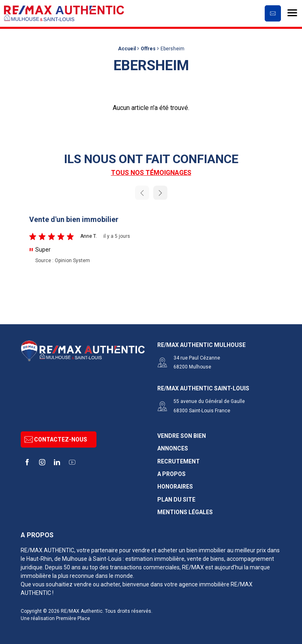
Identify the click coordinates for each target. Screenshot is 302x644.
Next (160, 193)
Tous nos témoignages (151, 173)
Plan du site (176, 497)
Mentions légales (185, 510)
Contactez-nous (56, 437)
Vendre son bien (182, 434)
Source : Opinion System (63, 261)
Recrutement (179, 459)
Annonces (173, 447)
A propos (171, 472)
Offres (148, 49)
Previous (142, 193)
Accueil (127, 49)
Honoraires (175, 485)
